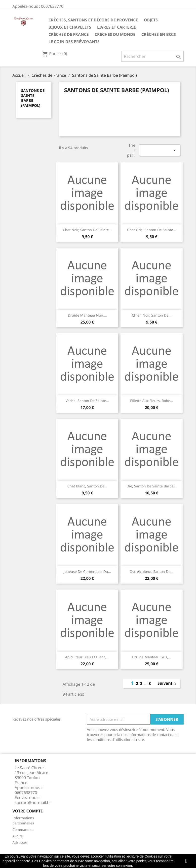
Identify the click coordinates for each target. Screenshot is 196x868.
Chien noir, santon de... (152, 315)
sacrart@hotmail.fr (32, 802)
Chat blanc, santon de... (87, 486)
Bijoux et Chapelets (70, 27)
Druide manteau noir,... (87, 315)
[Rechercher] (152, 56)
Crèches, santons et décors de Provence (93, 20)
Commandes (23, 830)
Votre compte (28, 811)
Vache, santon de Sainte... (87, 401)
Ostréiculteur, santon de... (152, 571)
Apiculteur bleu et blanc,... (87, 657)
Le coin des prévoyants (74, 42)
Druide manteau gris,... (152, 657)
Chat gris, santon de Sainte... (152, 230)
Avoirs (18, 836)
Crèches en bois (159, 34)
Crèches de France (69, 34)
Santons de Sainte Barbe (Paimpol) (33, 98)
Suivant (168, 684)
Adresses (20, 842)
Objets (151, 20)
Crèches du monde (115, 34)
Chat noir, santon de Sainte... (87, 230)
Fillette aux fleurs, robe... (152, 401)
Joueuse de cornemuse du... (87, 571)
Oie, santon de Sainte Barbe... (152, 486)
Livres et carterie (117, 27)
